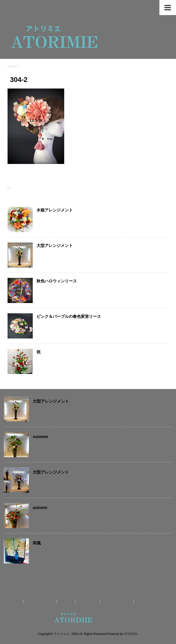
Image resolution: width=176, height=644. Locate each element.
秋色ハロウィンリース (57, 281)
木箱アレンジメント (55, 210)
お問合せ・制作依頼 (117, 601)
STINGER (131, 634)
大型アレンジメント (55, 246)
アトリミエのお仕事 (41, 601)
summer (41, 437)
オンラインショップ (151, 601)
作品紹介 (67, 601)
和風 (37, 543)
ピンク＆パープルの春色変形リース (69, 316)
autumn (40, 508)
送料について (88, 601)
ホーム (16, 601)
